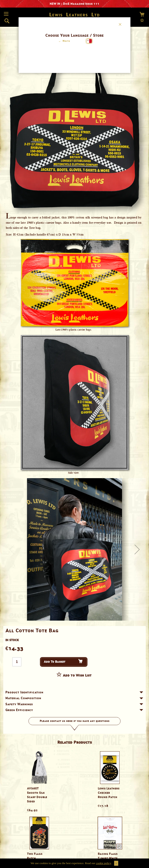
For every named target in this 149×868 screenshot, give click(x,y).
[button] (64, 41)
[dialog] (74, 434)
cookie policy (103, 863)
